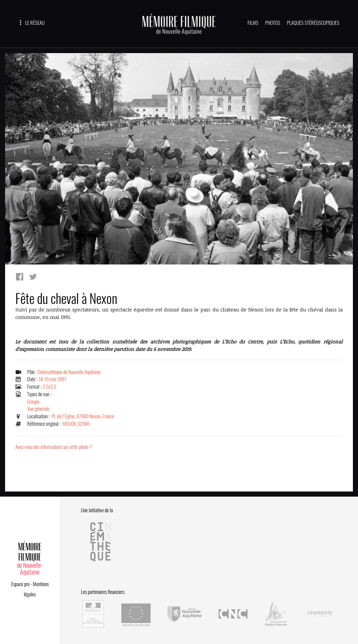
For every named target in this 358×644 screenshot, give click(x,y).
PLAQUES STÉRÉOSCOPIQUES (313, 23)
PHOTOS (273, 23)
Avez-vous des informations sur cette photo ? (54, 447)
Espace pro (20, 584)
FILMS (253, 23)
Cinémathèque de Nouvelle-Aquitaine (69, 372)
